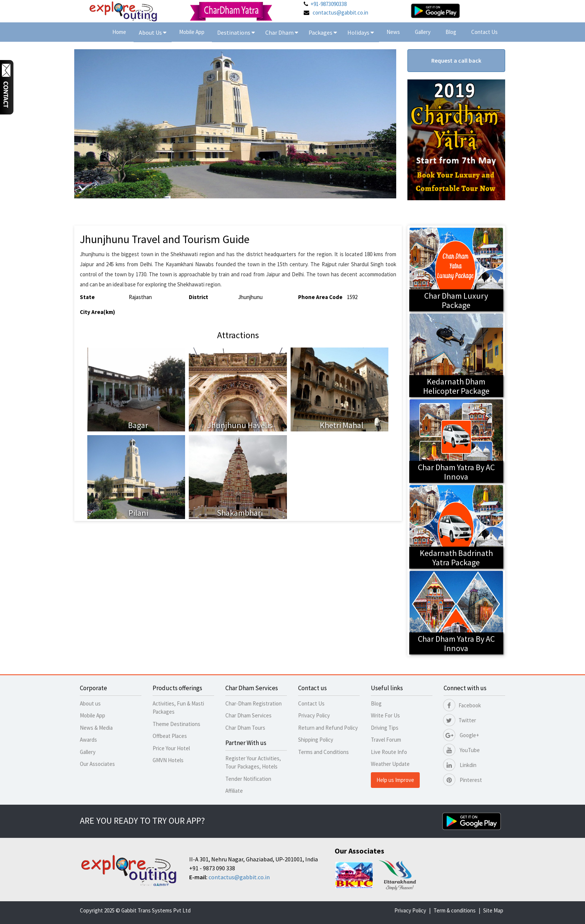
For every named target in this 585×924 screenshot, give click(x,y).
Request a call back (456, 60)
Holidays (359, 32)
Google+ (461, 735)
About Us (153, 32)
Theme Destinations (176, 724)
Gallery (423, 32)
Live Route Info (389, 752)
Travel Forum (386, 740)
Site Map (493, 910)
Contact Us (484, 32)
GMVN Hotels (168, 760)
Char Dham (282, 32)
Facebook (462, 705)
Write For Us (385, 715)
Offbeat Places (170, 736)
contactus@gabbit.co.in (340, 12)
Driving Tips (385, 728)
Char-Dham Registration (254, 703)
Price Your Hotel (171, 748)
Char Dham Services (248, 715)
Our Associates (97, 764)
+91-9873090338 (329, 4)
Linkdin (460, 765)
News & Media (96, 728)
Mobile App (192, 32)
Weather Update (390, 764)
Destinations (236, 32)
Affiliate (234, 791)
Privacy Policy (314, 715)
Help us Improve (395, 780)
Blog (451, 32)
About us (90, 703)
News (393, 32)
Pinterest (463, 780)
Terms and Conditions (323, 752)
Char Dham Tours (245, 728)
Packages (321, 32)
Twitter (460, 720)
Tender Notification (248, 779)
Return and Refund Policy (328, 728)
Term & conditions (455, 910)
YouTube (462, 750)
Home (119, 32)
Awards (88, 740)
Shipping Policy (316, 740)
